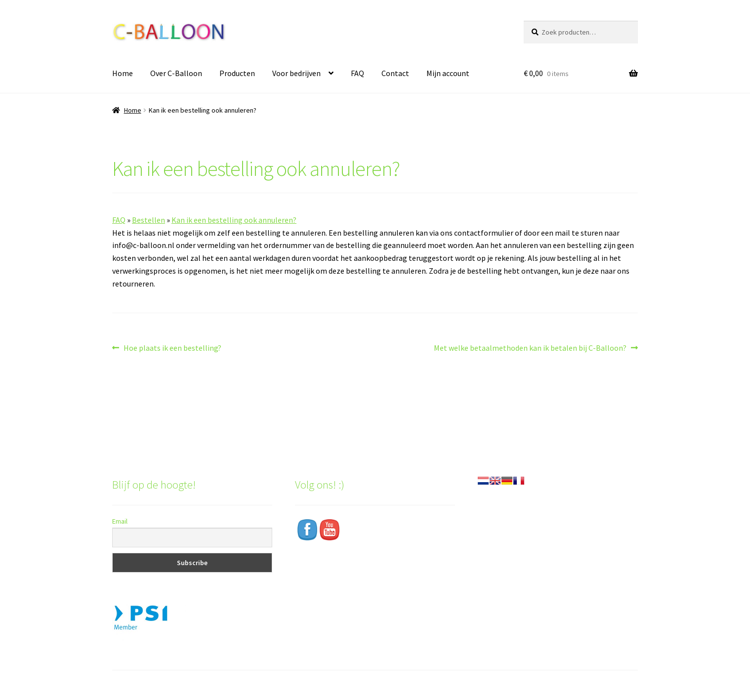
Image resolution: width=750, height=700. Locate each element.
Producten (237, 73)
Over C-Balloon (176, 73)
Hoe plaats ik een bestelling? (172, 348)
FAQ (357, 73)
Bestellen (148, 220)
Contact (395, 73)
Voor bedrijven (296, 73)
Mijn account (448, 73)
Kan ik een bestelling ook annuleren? (234, 220)
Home (123, 73)
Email (120, 521)
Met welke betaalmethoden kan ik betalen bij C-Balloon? (530, 348)
